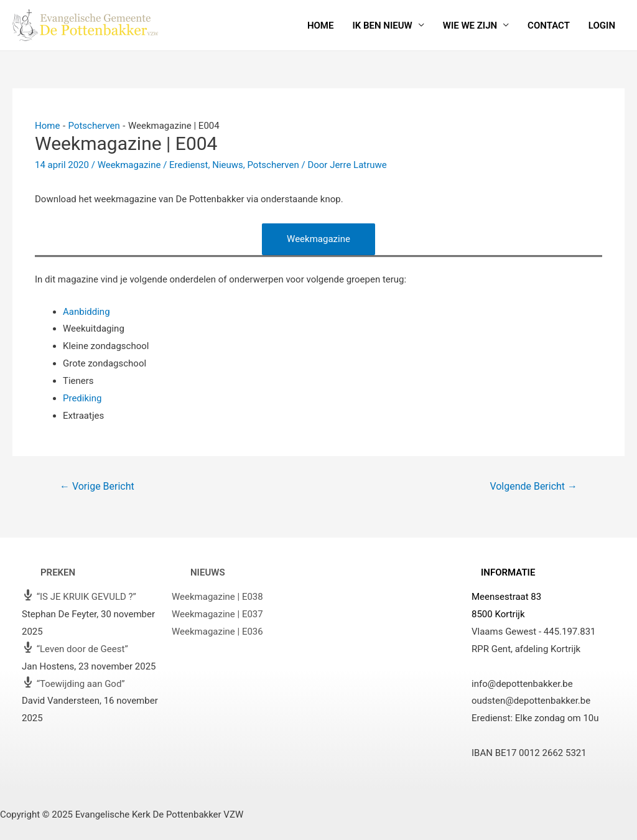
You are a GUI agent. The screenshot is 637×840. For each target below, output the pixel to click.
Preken (58, 572)
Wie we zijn (470, 26)
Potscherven (273, 165)
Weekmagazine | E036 (217, 632)
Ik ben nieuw (382, 26)
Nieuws (228, 165)
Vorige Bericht (97, 486)
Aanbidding (86, 312)
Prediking (82, 398)
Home (321, 26)
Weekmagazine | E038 (217, 597)
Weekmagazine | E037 (217, 614)
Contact (549, 26)
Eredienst (188, 165)
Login (602, 26)
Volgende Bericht (533, 486)
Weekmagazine (129, 165)
